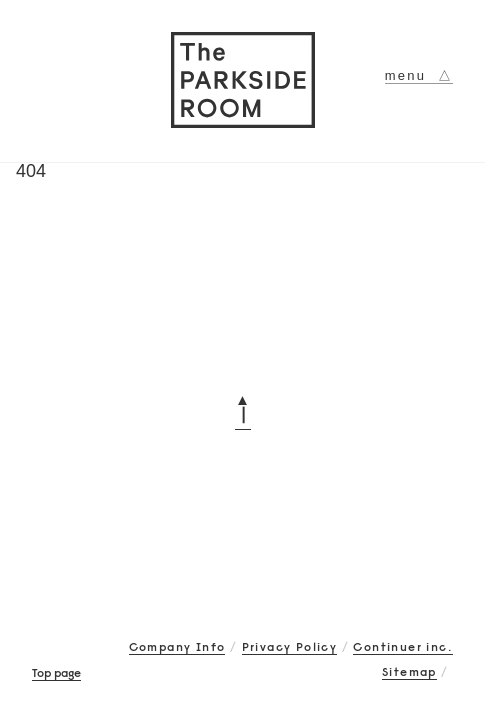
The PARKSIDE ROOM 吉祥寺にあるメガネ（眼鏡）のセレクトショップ (243, 80)
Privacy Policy (290, 646)
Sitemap (409, 671)
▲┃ (243, 407)
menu (419, 75)
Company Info (177, 646)
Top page (56, 672)
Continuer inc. (403, 646)
